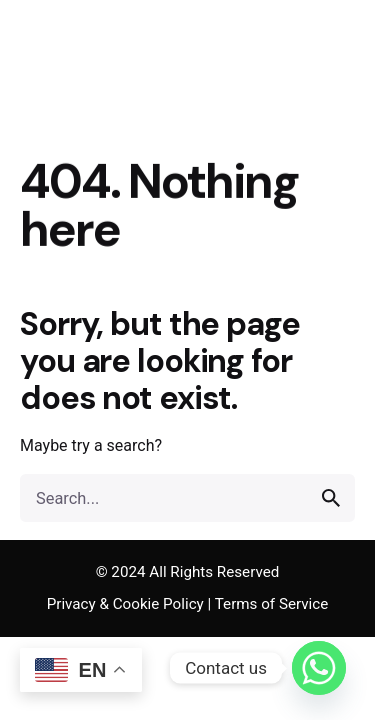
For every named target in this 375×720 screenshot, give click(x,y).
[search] (331, 498)
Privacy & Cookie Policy (125, 604)
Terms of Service (272, 604)
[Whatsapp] (319, 668)
